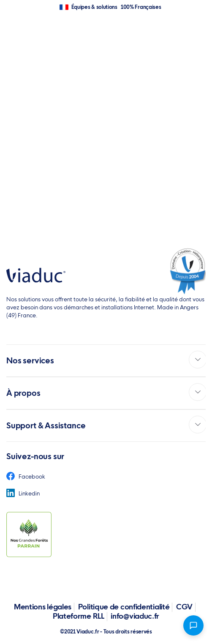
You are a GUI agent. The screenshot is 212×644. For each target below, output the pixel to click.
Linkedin (23, 493)
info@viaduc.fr (135, 616)
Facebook (26, 476)
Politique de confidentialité (124, 607)
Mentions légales (43, 607)
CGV (184, 607)
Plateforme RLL (79, 616)
